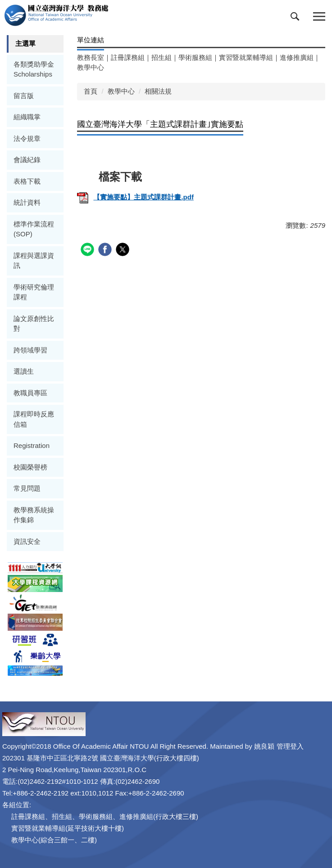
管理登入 (290, 746)
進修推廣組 (297, 57)
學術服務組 (195, 57)
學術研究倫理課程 (34, 292)
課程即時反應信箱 (34, 419)
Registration (32, 445)
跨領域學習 (30, 350)
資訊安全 (27, 541)
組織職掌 (27, 117)
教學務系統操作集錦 (34, 515)
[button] (297, 18)
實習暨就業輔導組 (246, 57)
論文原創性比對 (34, 324)
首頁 (91, 91)
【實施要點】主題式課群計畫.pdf (135, 197)
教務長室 (91, 57)
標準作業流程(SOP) (34, 229)
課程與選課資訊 (34, 261)
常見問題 (27, 488)
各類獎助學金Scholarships (34, 69)
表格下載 (27, 181)
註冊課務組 (128, 57)
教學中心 (91, 67)
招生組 (161, 57)
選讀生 (24, 371)
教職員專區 (30, 393)
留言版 (24, 96)
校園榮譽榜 (30, 467)
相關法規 (158, 91)
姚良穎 (264, 746)
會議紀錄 (27, 160)
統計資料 (27, 202)
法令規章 (27, 138)
